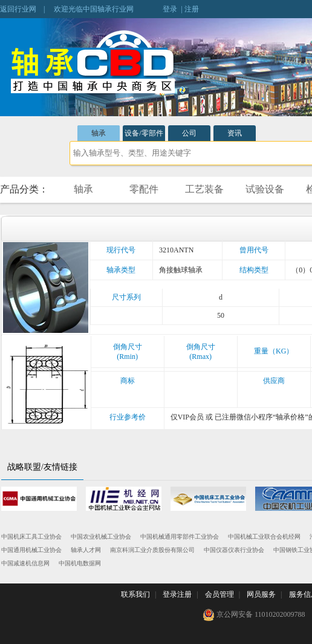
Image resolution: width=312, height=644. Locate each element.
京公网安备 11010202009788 (254, 615)
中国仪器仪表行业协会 (234, 550)
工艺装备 (204, 189)
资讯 (235, 133)
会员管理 (219, 594)
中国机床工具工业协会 (31, 537)
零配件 (144, 189)
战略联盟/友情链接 (42, 467)
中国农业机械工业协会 (101, 537)
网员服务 (261, 594)
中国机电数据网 (80, 563)
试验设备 (265, 189)
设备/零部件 (144, 133)
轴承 (99, 133)
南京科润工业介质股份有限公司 (152, 550)
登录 (170, 9)
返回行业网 (18, 9)
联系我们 (135, 594)
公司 (189, 133)
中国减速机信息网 (25, 563)
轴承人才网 (86, 550)
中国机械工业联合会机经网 (264, 537)
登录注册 (177, 594)
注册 (192, 9)
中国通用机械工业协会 (31, 550)
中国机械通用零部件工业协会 (180, 537)
